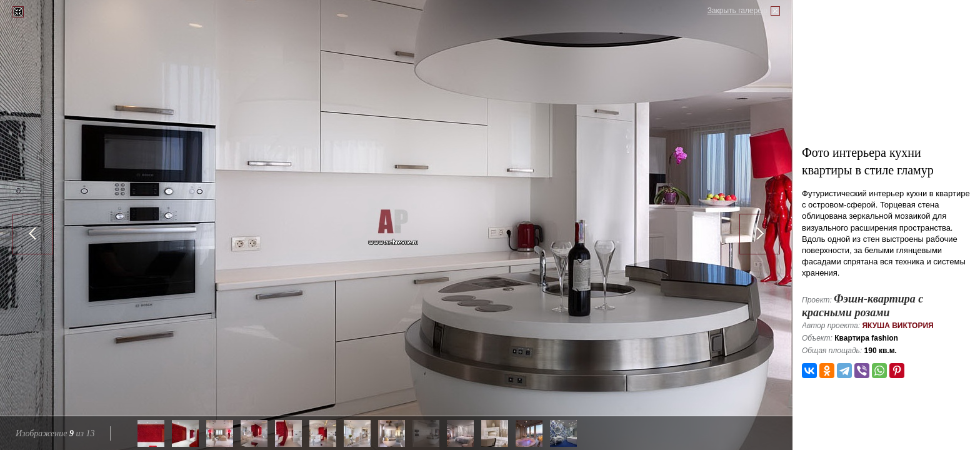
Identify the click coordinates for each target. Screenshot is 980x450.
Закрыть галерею (737, 11)
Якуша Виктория (897, 326)
